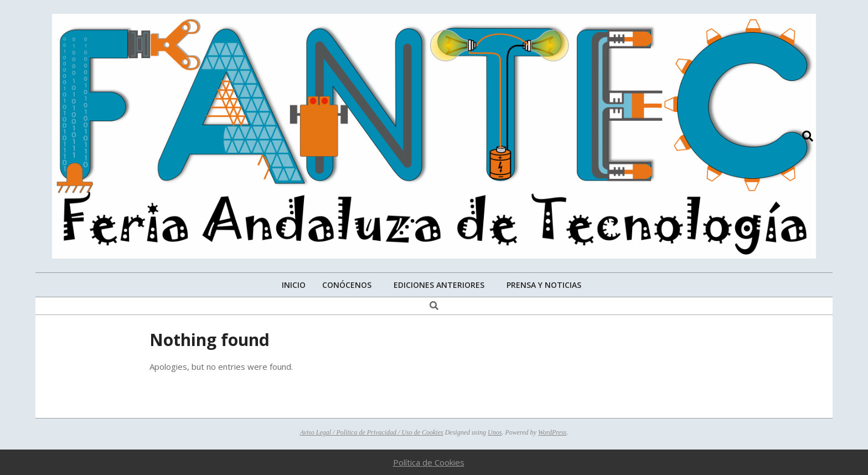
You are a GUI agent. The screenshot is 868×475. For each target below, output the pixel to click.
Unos (495, 432)
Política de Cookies (429, 462)
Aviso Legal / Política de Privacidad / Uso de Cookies (372, 432)
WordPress (552, 432)
